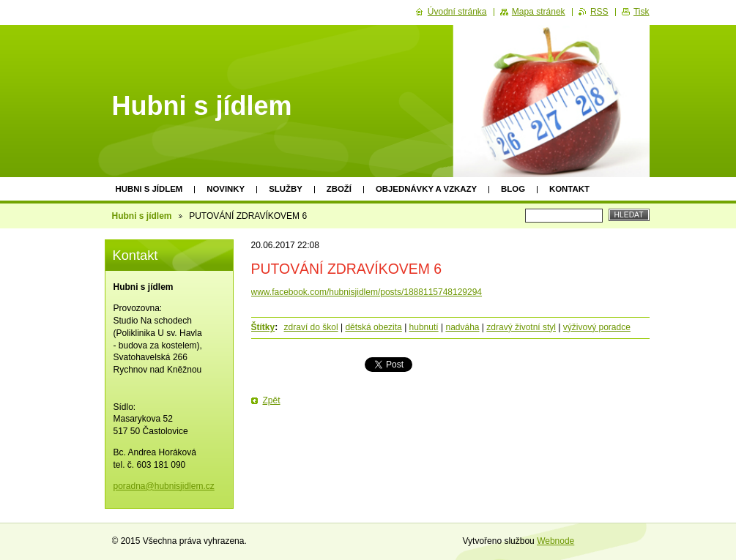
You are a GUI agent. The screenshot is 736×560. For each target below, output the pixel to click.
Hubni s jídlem (149, 189)
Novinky (226, 189)
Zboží (339, 189)
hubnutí (424, 327)
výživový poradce (597, 327)
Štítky (263, 327)
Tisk (642, 12)
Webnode (555, 541)
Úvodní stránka (457, 12)
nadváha (462, 327)
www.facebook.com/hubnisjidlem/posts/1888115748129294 (367, 292)
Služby (286, 189)
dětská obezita (373, 327)
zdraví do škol (311, 327)
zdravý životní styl (521, 327)
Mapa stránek (539, 12)
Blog (513, 189)
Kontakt (569, 189)
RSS (599, 12)
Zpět (272, 400)
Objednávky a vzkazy (426, 189)
